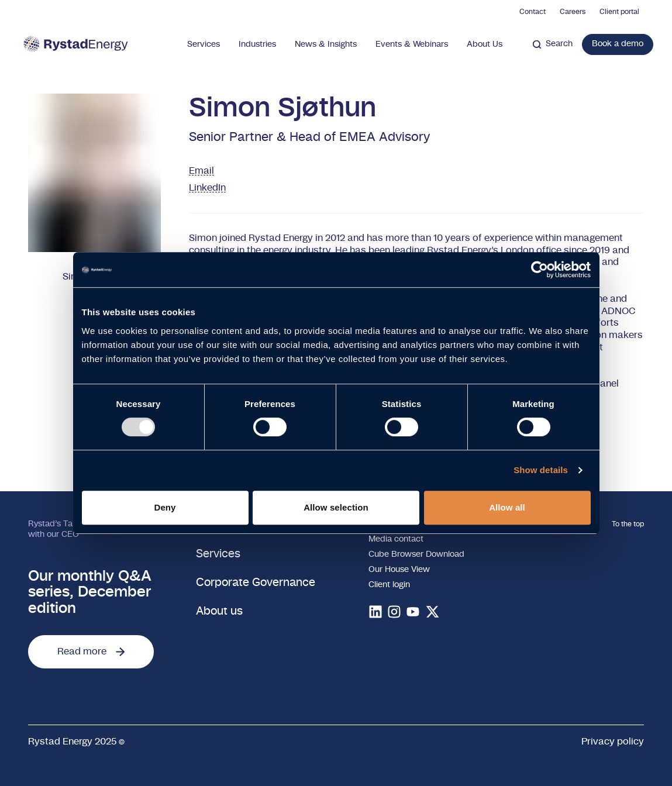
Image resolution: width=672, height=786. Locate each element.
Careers (573, 12)
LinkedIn (207, 188)
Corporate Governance (256, 583)
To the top (628, 524)
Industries (257, 44)
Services (204, 44)
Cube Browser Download (416, 554)
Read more (91, 651)
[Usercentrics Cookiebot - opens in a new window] (540, 270)
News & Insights (326, 44)
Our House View (399, 570)
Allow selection (336, 507)
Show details (541, 470)
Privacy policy (613, 742)
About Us (485, 44)
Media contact (396, 539)
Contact (533, 12)
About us (219, 611)
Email (201, 171)
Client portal (619, 12)
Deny (165, 507)
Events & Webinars (412, 44)
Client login (389, 585)
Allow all (507, 507)
